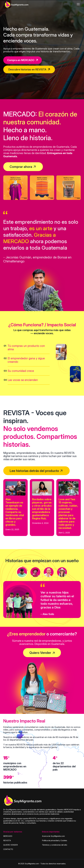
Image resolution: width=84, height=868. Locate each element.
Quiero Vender (40, 653)
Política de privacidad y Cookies (55, 840)
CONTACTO (8, 849)
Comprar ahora (21, 167)
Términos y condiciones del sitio (55, 845)
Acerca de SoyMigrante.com (53, 836)
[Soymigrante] (22, 801)
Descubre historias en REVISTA (29, 69)
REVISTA (7, 840)
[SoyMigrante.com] (16, 4)
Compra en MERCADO (23, 60)
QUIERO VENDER (10, 845)
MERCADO (8, 836)
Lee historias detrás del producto (34, 471)
